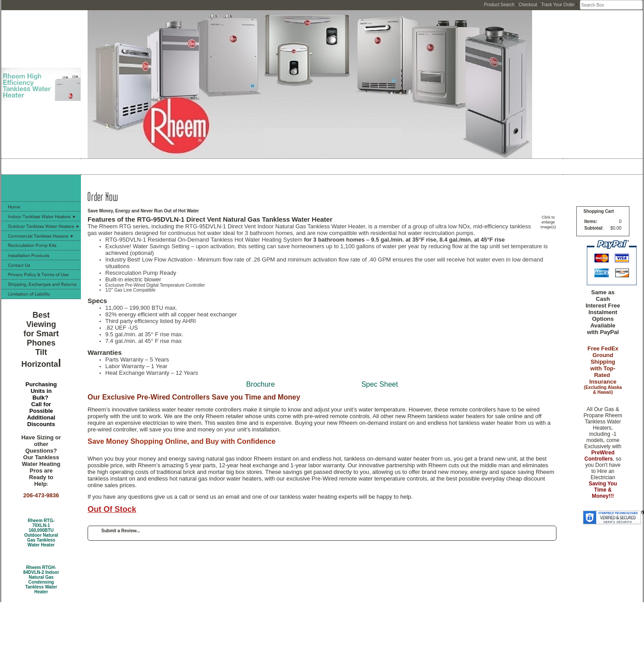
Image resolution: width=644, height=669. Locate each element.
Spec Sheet (380, 384)
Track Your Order (558, 5)
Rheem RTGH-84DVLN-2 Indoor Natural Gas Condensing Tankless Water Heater (41, 580)
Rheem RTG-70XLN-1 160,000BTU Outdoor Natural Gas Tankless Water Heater (41, 533)
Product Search (499, 5)
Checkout (528, 5)
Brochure (260, 384)
